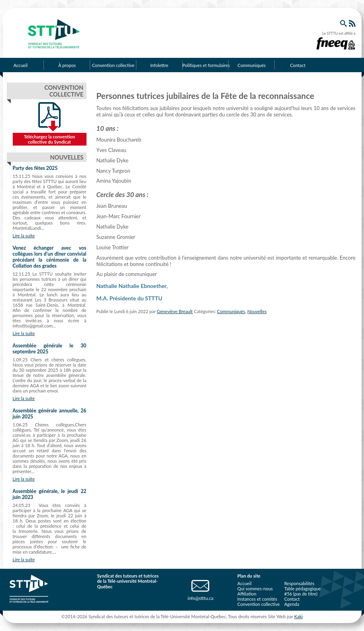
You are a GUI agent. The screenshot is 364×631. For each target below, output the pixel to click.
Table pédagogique (303, 589)
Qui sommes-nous (255, 589)
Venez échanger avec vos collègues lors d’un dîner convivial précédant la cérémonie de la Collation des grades (50, 257)
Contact (298, 65)
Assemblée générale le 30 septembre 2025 (50, 349)
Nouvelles (257, 311)
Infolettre (159, 65)
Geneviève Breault (175, 311)
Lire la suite (24, 236)
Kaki (298, 616)
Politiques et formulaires (206, 65)
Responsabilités (299, 583)
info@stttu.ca (200, 598)
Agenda (292, 604)
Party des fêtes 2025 (35, 168)
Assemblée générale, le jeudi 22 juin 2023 (50, 494)
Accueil (244, 583)
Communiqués (252, 65)
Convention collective (113, 65)
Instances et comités (257, 599)
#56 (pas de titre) (301, 594)
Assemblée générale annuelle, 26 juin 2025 (50, 414)
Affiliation (247, 594)
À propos (67, 65)
